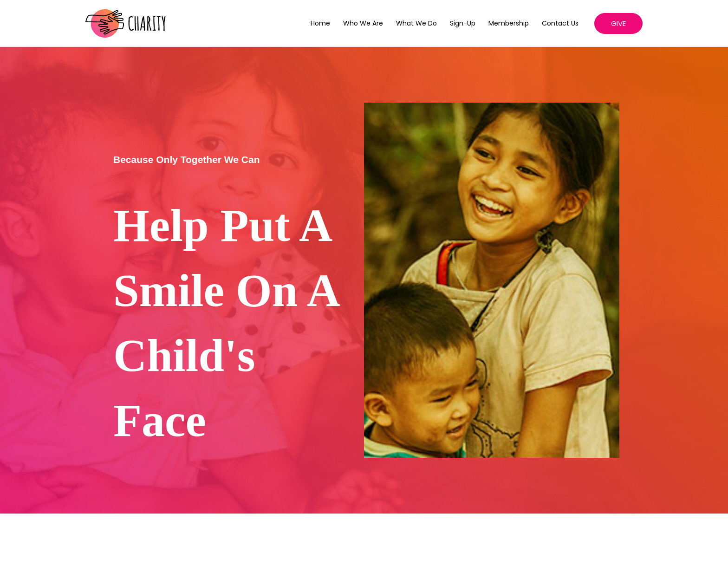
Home (320, 23)
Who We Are (363, 23)
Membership (509, 23)
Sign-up (463, 23)
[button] (618, 23)
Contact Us (560, 23)
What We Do (416, 23)
